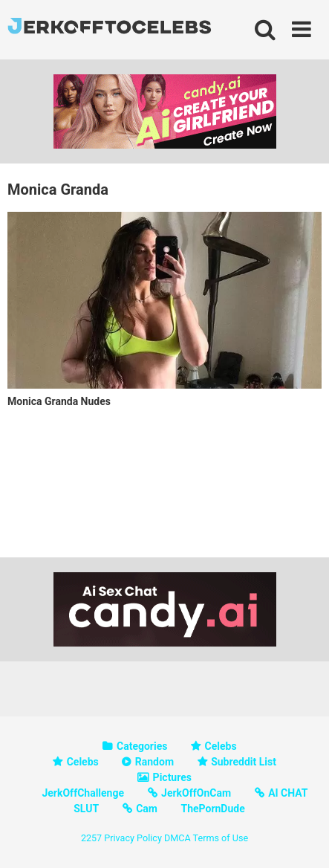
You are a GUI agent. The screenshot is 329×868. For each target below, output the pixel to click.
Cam (147, 809)
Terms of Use (221, 838)
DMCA (177, 838)
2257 (91, 838)
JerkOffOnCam (196, 793)
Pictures (172, 777)
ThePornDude (212, 809)
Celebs (221, 746)
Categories (142, 746)
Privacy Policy (133, 838)
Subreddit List (244, 762)
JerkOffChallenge (83, 793)
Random (154, 762)
